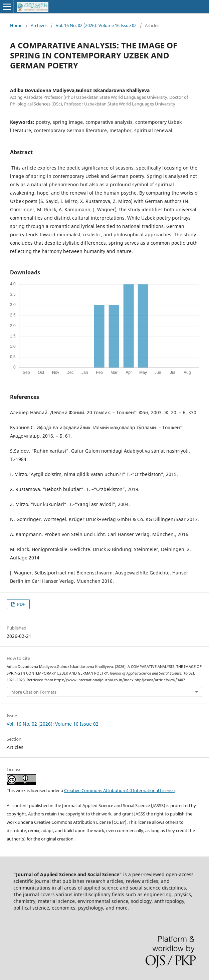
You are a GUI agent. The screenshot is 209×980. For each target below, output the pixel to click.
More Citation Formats (34, 692)
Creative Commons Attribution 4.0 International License (119, 790)
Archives (39, 25)
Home (16, 25)
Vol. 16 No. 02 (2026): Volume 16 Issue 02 (96, 25)
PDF (21, 604)
